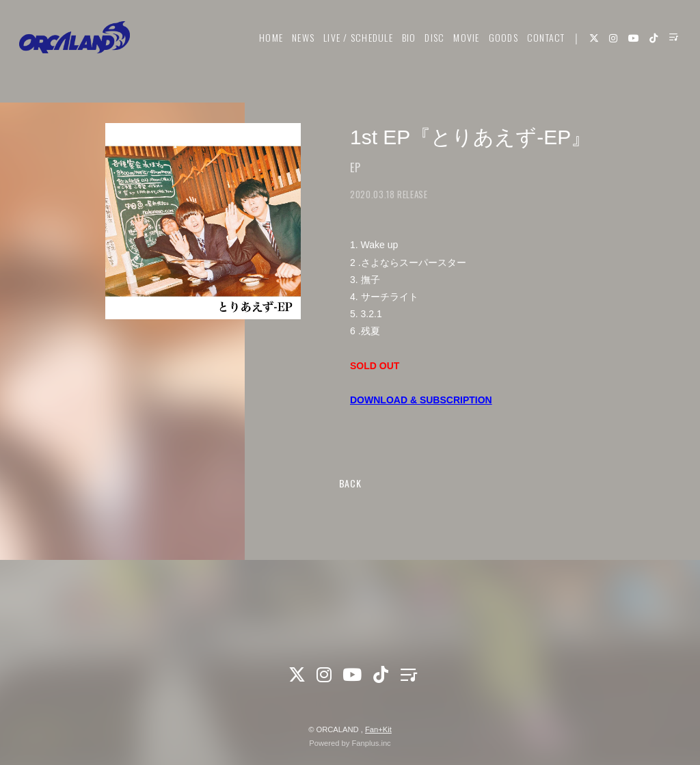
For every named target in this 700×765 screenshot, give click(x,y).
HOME (264, 52)
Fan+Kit (378, 729)
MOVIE (459, 52)
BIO (402, 52)
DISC (428, 52)
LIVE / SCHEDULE (351, 52)
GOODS (496, 52)
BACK (350, 483)
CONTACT (539, 52)
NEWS (296, 52)
